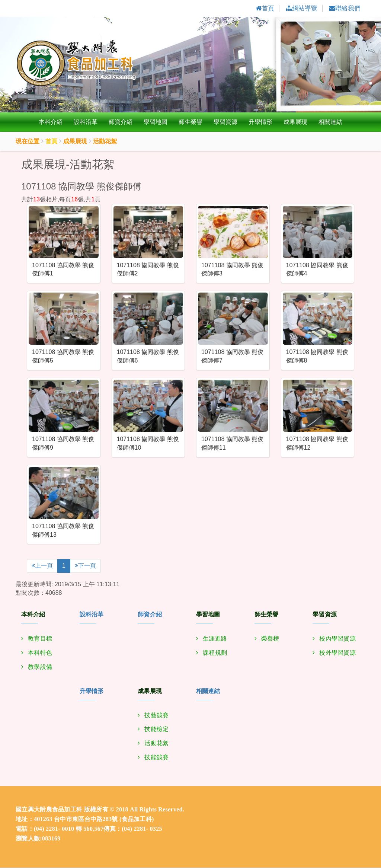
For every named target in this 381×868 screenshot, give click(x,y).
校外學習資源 (337, 653)
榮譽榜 (270, 639)
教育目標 (40, 639)
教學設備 (40, 667)
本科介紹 (51, 123)
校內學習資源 (337, 639)
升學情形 (260, 123)
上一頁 (42, 566)
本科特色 (40, 653)
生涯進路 (215, 639)
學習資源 (225, 123)
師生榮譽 (190, 123)
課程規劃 (215, 653)
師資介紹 (121, 123)
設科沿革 (86, 123)
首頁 (51, 142)
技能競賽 (156, 758)
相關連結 (330, 123)
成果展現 (295, 123)
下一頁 (85, 566)
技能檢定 (156, 730)
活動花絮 (156, 744)
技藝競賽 (156, 716)
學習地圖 (156, 123)
